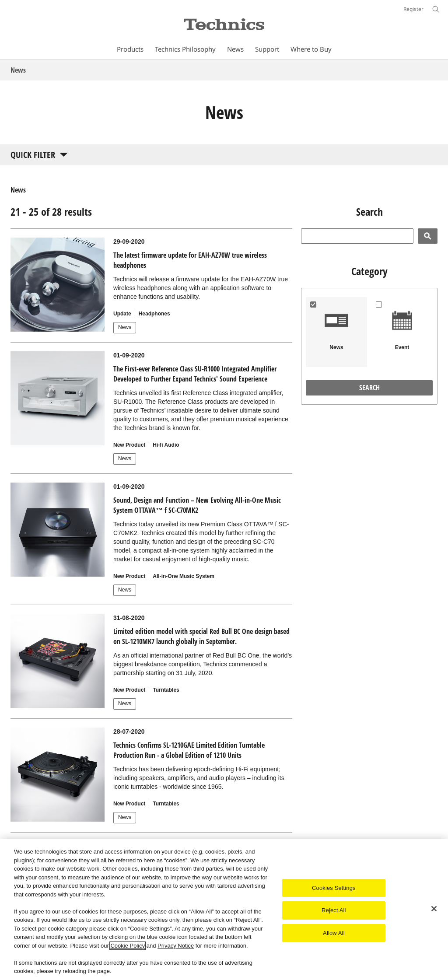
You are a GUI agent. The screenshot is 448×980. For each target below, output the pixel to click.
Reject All (334, 910)
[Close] (434, 909)
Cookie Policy (128, 946)
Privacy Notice (176, 946)
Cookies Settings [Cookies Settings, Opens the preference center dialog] (334, 888)
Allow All (334, 933)
